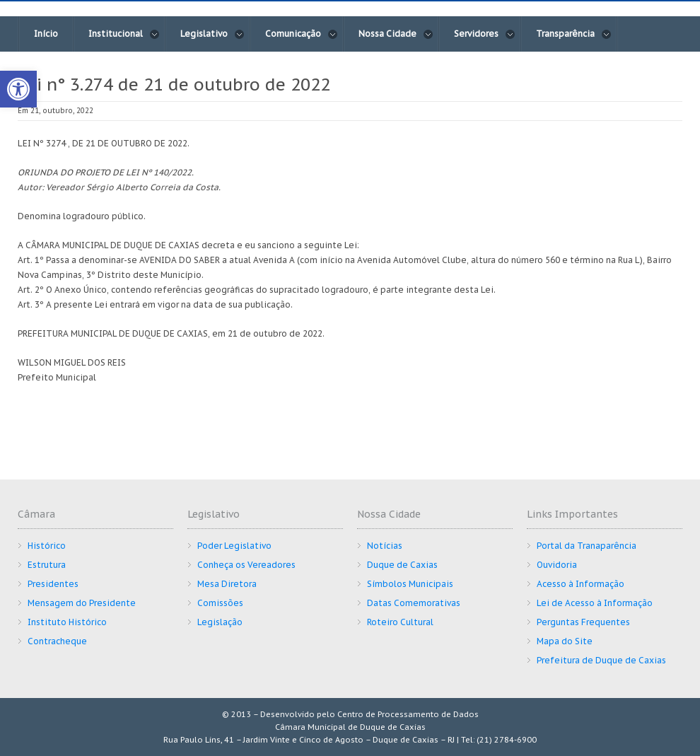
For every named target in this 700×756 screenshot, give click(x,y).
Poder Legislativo (234, 546)
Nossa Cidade (396, 34)
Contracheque (57, 641)
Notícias (385, 546)
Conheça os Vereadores (246, 565)
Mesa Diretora (227, 584)
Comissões (220, 603)
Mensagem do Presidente (82, 603)
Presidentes (53, 584)
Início (46, 34)
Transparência (574, 34)
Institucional (124, 34)
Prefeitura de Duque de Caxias (601, 660)
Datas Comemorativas (414, 603)
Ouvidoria (557, 565)
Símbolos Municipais (410, 584)
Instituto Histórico (67, 622)
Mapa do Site (565, 641)
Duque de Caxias (402, 565)
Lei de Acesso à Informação (595, 603)
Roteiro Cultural (400, 622)
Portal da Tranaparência (587, 546)
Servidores (485, 34)
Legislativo (212, 34)
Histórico (47, 546)
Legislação (220, 622)
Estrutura (47, 565)
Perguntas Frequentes (583, 622)
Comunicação (302, 34)
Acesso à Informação (581, 584)
